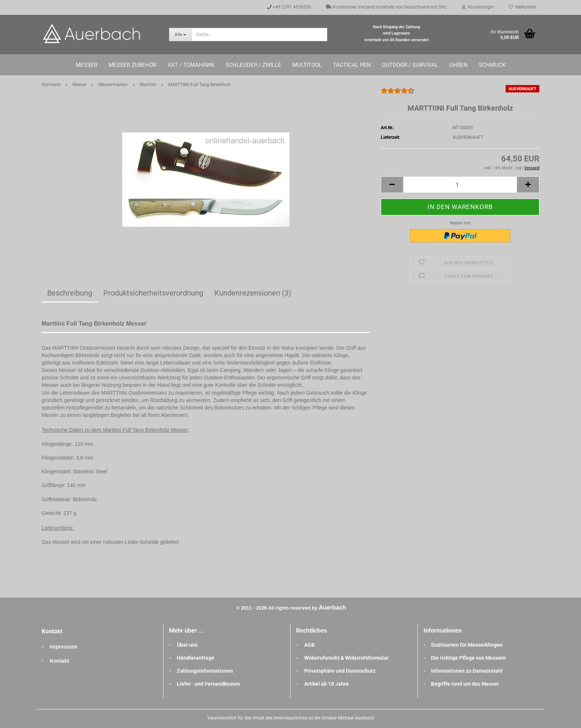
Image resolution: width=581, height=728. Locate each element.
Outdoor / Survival (410, 65)
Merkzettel (522, 7)
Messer (87, 65)
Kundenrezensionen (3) (253, 293)
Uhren (458, 65)
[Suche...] (180, 35)
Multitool (307, 65)
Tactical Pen (352, 65)
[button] (392, 185)
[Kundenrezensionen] (397, 94)
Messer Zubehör (132, 65)
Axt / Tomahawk (191, 65)
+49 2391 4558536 (289, 7)
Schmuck (492, 65)
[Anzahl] (460, 185)
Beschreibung (70, 293)
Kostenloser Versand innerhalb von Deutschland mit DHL (387, 7)
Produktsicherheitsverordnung (153, 293)
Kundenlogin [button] (478, 7)
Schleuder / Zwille (253, 65)
